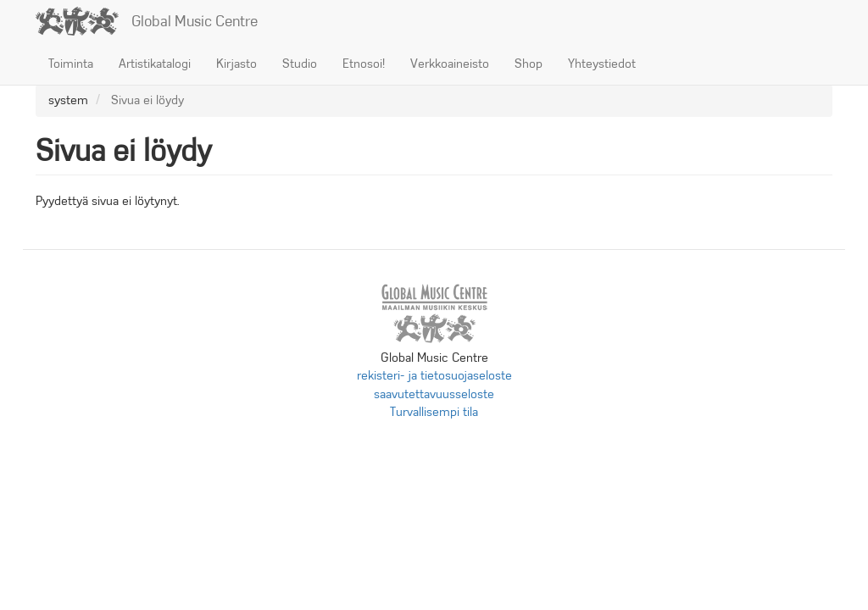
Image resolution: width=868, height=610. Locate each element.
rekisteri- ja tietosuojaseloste (434, 375)
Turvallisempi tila (434, 412)
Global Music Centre (195, 21)
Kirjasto (236, 64)
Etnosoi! (364, 64)
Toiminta (71, 64)
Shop (529, 64)
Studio (300, 64)
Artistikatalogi (155, 64)
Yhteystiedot (602, 64)
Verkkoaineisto (450, 64)
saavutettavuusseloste (434, 394)
